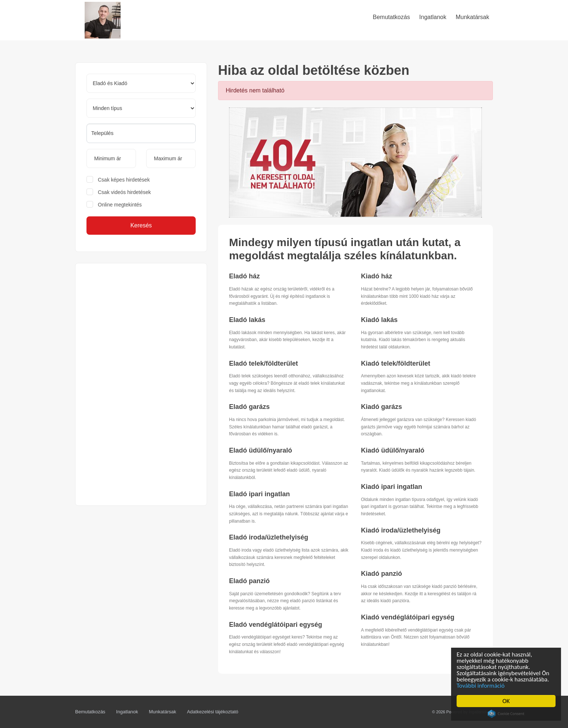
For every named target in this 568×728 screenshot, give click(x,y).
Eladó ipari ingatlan (259, 494)
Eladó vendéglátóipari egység (276, 625)
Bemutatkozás (90, 712)
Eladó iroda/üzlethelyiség (269, 537)
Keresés (141, 225)
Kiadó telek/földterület (396, 363)
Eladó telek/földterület (263, 363)
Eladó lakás (247, 320)
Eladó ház (244, 276)
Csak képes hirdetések (124, 180)
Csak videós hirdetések (124, 192)
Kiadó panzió (381, 574)
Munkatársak (162, 712)
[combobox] (141, 133)
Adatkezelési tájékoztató (213, 712)
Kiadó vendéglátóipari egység (408, 617)
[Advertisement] (141, 384)
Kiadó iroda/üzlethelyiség (401, 530)
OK (507, 701)
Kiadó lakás (379, 320)
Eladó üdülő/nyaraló (261, 450)
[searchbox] (141, 133)
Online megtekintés (120, 205)
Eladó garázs (249, 407)
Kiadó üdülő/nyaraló (393, 450)
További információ (481, 686)
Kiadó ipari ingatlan (392, 487)
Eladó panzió (249, 581)
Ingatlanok (127, 712)
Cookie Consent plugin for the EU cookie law (507, 714)
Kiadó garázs (381, 407)
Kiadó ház (377, 276)
